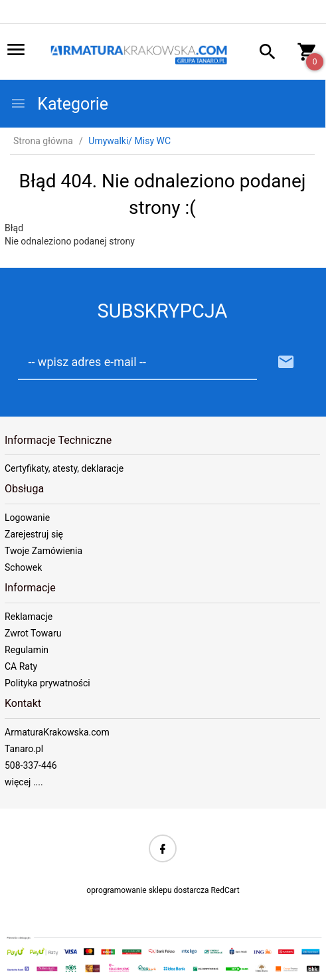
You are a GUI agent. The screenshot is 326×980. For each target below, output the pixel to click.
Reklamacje (29, 617)
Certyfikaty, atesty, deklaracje (64, 468)
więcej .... (24, 782)
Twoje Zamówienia (43, 551)
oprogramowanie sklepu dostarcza (147, 890)
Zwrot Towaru (33, 633)
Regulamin (27, 650)
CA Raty (21, 666)
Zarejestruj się (34, 534)
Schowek (23, 567)
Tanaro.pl (24, 749)
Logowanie (27, 518)
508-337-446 (31, 765)
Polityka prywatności (47, 683)
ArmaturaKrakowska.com (57, 732)
